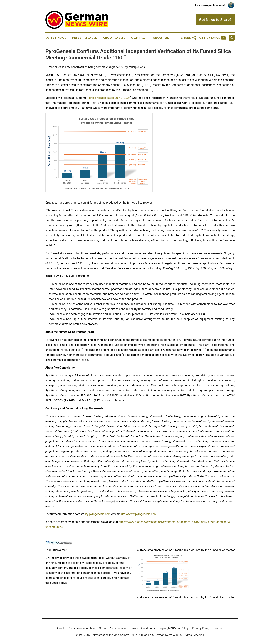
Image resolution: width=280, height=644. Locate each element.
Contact (139, 38)
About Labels (114, 38)
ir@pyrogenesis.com (98, 514)
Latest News (56, 38)
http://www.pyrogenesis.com (138, 514)
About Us (161, 38)
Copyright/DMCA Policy (173, 628)
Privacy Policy (201, 628)
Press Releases (85, 38)
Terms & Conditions (142, 628)
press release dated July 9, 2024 (110, 98)
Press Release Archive (82, 628)
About (60, 628)
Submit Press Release (113, 628)
